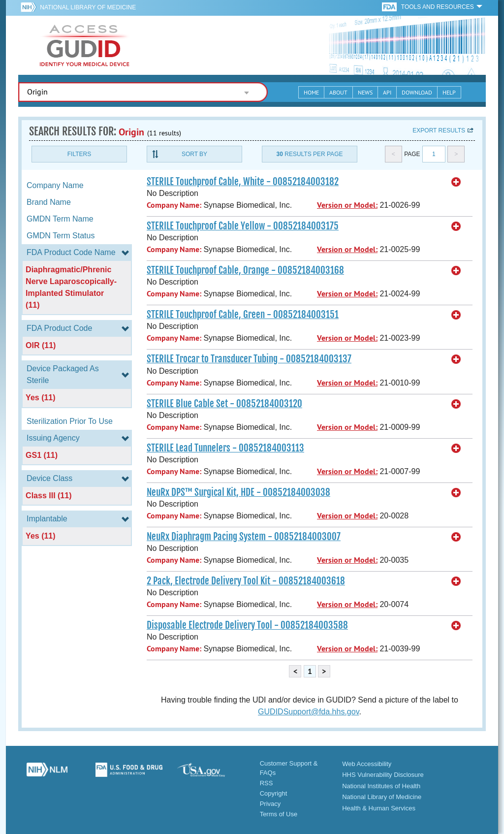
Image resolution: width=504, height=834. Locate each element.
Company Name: (174, 205)
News (365, 92)
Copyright (274, 793)
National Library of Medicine (88, 7)
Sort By (194, 154)
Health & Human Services (379, 808)
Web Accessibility (367, 764)
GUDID (85, 45)
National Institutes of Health (381, 786)
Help (449, 92)
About (338, 92)
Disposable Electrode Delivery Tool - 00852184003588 (247, 625)
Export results (439, 130)
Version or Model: (347, 205)
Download (417, 92)
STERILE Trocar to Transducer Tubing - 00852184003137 (249, 359)
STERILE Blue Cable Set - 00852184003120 (224, 404)
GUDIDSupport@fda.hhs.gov (308, 712)
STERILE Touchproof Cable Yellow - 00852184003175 (243, 226)
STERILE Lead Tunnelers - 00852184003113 (225, 448)
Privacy (270, 804)
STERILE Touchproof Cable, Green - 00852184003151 (243, 315)
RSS (267, 783)
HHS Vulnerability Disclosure (383, 775)
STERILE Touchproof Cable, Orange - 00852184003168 (245, 270)
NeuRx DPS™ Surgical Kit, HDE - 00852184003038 (238, 492)
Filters (79, 154)
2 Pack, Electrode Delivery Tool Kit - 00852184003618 (246, 581)
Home (311, 92)
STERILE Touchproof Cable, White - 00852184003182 (243, 182)
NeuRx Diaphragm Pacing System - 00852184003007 (244, 537)
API (387, 92)
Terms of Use (279, 814)
